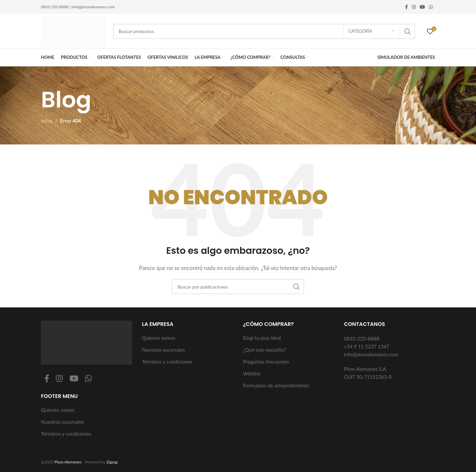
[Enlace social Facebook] (406, 7)
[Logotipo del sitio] (74, 30)
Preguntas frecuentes (266, 362)
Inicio (47, 121)
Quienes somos (58, 410)
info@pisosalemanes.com (93, 7)
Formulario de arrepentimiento (276, 385)
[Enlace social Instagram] (414, 7)
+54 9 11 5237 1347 (367, 346)
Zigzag (112, 462)
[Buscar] (264, 31)
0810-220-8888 (362, 338)
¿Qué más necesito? (264, 350)
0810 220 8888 (55, 7)
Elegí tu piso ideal (262, 338)
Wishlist (252, 374)
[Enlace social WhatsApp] (431, 7)
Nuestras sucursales (62, 422)
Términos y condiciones (66, 434)
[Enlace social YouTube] (422, 7)
